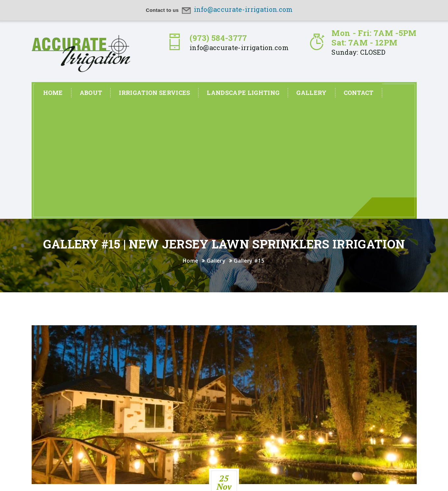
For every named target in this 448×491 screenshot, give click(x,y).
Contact (359, 93)
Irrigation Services (154, 93)
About (91, 93)
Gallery (311, 93)
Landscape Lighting (243, 93)
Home (53, 93)
